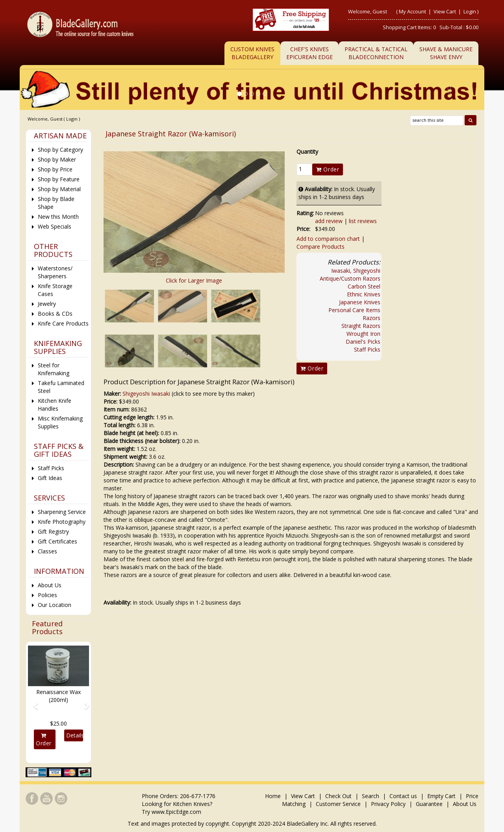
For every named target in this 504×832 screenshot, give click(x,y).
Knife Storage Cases (55, 290)
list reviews (363, 221)
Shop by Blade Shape (56, 203)
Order (328, 169)
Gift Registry (53, 531)
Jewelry (47, 304)
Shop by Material (59, 189)
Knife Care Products (63, 323)
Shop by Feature (59, 179)
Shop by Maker (57, 159)
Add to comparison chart (328, 239)
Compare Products (321, 247)
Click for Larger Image (194, 280)
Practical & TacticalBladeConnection (376, 53)
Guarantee (429, 804)
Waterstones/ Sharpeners (55, 272)
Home (274, 796)
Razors (372, 318)
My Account (412, 11)
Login (470, 11)
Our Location (55, 605)
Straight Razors (361, 326)
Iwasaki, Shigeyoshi (356, 271)
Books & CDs (55, 314)
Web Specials (55, 226)
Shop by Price (55, 169)
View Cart (445, 11)
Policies (47, 595)
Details (74, 735)
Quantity (307, 152)
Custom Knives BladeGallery (252, 53)
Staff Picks (367, 349)
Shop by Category (60, 150)
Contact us (403, 796)
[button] (32, 702)
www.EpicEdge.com (176, 812)
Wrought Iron (363, 334)
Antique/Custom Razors (350, 278)
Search (371, 796)
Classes (47, 551)
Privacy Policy (388, 804)
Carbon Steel (364, 286)
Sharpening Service (62, 512)
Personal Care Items (354, 310)
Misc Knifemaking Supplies (60, 422)
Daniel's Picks (363, 342)
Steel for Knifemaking (54, 369)
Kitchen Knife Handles (55, 405)
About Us (50, 585)
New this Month (58, 217)
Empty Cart (441, 796)
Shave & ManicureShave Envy (446, 53)
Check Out (338, 796)
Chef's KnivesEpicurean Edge (309, 53)
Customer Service (338, 804)
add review (329, 221)
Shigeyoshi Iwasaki (146, 394)
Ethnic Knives (364, 294)
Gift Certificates (57, 541)
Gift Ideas (50, 478)
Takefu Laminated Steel (61, 387)
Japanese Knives (360, 302)
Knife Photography (62, 522)
